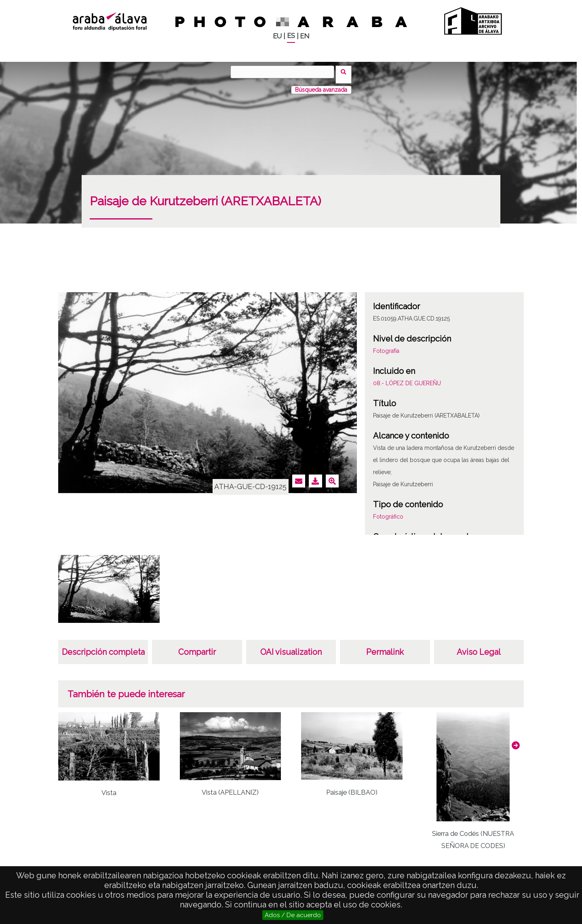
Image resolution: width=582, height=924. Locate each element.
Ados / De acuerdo (293, 915)
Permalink (385, 647)
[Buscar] (285, 72)
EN (305, 36)
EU (277, 36)
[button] (516, 740)
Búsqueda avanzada (321, 84)
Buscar (346, 72)
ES (291, 36)
